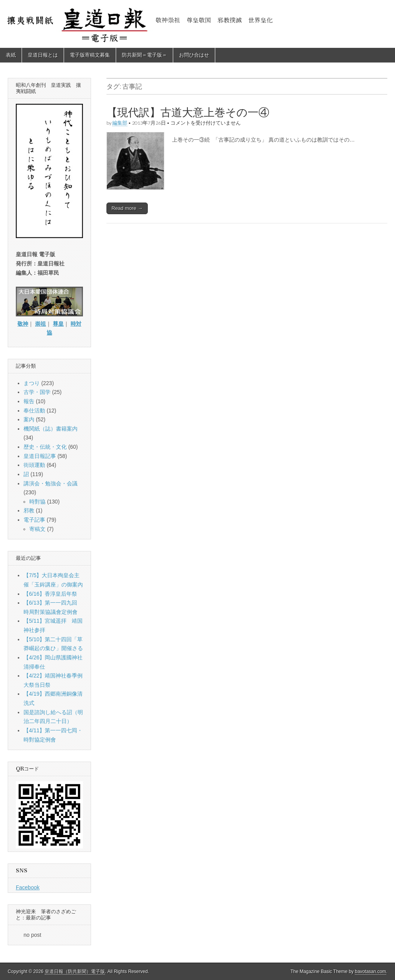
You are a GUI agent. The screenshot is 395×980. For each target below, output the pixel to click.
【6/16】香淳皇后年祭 (50, 594)
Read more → (127, 208)
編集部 (120, 123)
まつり (32, 383)
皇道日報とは (43, 55)
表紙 (11, 55)
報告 (29, 401)
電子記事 (34, 520)
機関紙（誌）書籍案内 (51, 429)
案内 (29, 419)
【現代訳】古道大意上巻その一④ (188, 112)
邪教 (29, 510)
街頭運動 (34, 465)
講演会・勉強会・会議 (51, 483)
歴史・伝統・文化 (45, 447)
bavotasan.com (371, 972)
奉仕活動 (34, 411)
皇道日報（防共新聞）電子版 (75, 972)
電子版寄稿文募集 (90, 55)
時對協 (37, 502)
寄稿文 (37, 529)
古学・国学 (37, 392)
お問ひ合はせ (194, 55)
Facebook (28, 887)
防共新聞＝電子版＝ (144, 55)
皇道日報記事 (40, 456)
